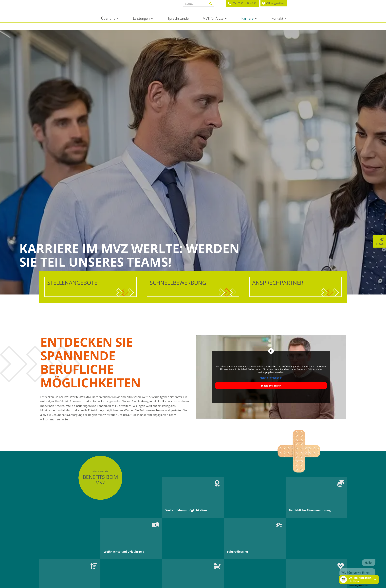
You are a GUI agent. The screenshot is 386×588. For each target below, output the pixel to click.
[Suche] (211, 4)
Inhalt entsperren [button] (271, 386)
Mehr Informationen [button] (271, 378)
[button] (110, 18)
